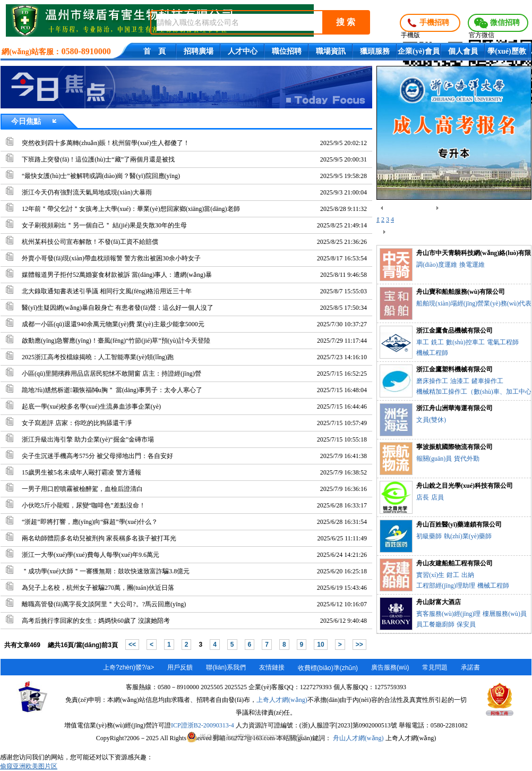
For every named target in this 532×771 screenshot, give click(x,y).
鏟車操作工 (487, 381)
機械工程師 (432, 353)
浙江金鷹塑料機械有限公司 (454, 369)
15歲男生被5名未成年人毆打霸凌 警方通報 (81, 472)
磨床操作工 (432, 381)
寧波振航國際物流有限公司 (454, 447)
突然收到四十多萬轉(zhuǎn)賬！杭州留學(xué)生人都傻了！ (106, 143)
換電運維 (472, 265)
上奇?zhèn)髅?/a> (128, 667)
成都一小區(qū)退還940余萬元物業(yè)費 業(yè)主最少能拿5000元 (113, 324)
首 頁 (155, 51)
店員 (437, 497)
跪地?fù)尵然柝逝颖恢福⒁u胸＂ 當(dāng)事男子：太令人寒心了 (112, 390)
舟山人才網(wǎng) (358, 738)
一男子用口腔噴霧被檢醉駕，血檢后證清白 (82, 489)
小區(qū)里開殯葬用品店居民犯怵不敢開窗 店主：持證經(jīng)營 (111, 374)
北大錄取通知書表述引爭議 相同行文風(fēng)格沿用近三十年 (107, 291)
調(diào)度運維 (437, 265)
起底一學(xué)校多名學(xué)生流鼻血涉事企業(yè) (91, 406)
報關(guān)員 (434, 459)
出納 (468, 575)
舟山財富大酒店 (439, 602)
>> (359, 645)
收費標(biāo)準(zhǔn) (328, 668)
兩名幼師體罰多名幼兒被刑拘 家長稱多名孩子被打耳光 (99, 538)
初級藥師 (429, 536)
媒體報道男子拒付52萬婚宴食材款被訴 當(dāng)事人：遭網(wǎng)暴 (117, 275)
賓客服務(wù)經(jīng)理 (448, 614)
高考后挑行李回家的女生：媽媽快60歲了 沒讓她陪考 (96, 621)
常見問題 (435, 667)
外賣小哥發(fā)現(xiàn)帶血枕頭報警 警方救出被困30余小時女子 (111, 258)
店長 (423, 497)
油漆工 (460, 381)
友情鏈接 (272, 667)
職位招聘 (287, 51)
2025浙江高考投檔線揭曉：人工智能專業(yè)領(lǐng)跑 (98, 357)
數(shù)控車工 (465, 342)
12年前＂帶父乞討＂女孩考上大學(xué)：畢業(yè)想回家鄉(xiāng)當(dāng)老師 (131, 209)
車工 (423, 342)
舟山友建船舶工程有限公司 (454, 563)
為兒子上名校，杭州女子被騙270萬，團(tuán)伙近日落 (98, 588)
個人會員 (463, 51)
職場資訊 (331, 51)
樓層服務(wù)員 (505, 614)
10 (320, 645)
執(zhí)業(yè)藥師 (468, 536)
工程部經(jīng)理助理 (446, 586)
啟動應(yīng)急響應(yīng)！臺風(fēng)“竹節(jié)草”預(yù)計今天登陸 (116, 341)
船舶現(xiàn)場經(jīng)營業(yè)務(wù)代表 (474, 303)
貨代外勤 (467, 459)
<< (132, 645)
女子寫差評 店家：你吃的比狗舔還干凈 (77, 423)
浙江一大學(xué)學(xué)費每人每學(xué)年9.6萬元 (91, 555)
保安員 (466, 624)
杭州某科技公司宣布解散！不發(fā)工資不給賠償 (90, 242)
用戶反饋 (180, 667)
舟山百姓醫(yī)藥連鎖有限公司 (459, 524)
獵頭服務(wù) (375, 54)
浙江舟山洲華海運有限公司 (454, 408)
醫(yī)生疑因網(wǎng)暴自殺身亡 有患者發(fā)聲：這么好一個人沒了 (118, 308)
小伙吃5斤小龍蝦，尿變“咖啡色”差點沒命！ (84, 505)
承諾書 (470, 667)
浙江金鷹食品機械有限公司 (454, 331)
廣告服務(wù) (390, 667)
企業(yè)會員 (419, 51)
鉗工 (453, 575)
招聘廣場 (199, 51)
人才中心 (243, 51)
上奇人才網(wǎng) (282, 700)
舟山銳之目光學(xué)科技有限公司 (465, 486)
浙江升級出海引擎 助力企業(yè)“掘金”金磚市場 (88, 439)
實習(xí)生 (430, 575)
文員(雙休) (431, 420)
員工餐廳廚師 (435, 624)
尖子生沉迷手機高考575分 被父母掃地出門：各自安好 (97, 456)
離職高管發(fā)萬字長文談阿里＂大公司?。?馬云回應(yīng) (104, 604)
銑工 (437, 342)
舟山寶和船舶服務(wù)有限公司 (461, 292)
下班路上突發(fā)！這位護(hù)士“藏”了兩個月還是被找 (98, 159)
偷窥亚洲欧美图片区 (29, 766)
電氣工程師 (503, 342)
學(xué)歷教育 (507, 54)
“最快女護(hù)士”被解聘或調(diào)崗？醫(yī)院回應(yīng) (101, 176)
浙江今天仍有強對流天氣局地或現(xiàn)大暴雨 (87, 192)
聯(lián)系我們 (226, 667)
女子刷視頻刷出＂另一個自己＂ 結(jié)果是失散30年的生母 (104, 225)
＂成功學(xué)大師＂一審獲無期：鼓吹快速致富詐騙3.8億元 (106, 571)
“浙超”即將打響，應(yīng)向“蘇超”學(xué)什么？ (90, 522)
